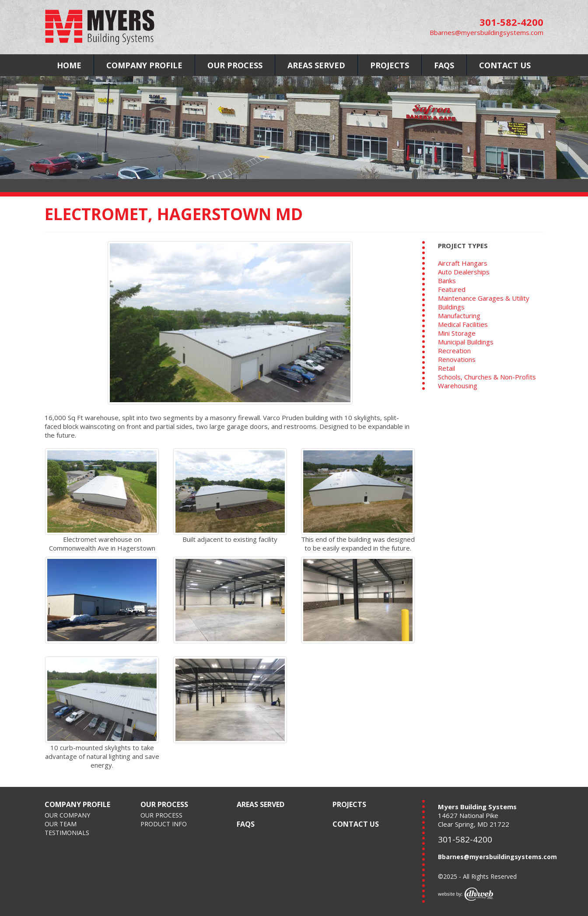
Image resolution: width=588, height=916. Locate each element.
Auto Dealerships (464, 272)
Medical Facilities (463, 324)
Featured (452, 289)
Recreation (454, 351)
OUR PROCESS (235, 65)
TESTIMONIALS (67, 833)
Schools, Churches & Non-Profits (487, 377)
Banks (447, 281)
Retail (446, 368)
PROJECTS (390, 65)
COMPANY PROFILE (144, 65)
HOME (69, 65)
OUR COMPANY (67, 815)
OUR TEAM (61, 824)
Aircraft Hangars (463, 263)
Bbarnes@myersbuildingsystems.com (486, 32)
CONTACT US (505, 65)
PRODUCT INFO (164, 824)
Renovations (457, 359)
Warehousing (458, 386)
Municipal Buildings (466, 342)
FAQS (444, 65)
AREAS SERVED (316, 65)
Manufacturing (459, 316)
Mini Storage (457, 333)
